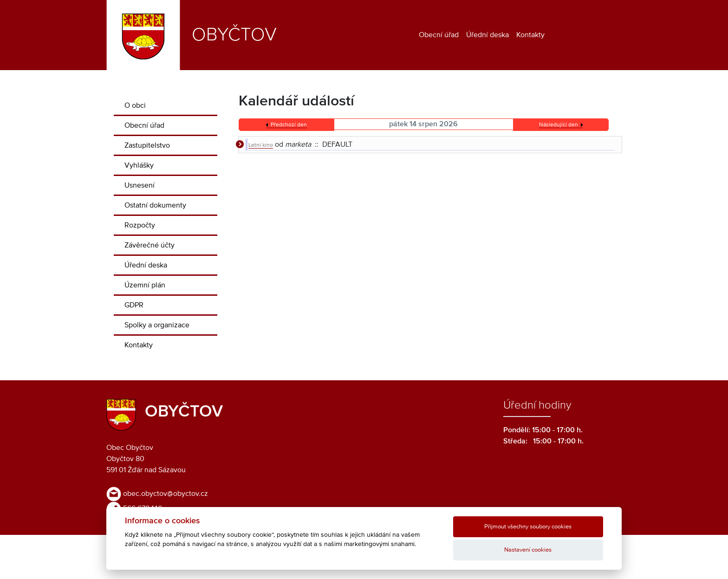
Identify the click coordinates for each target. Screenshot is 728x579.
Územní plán (145, 285)
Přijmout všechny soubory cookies (528, 527)
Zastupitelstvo (147, 145)
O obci (135, 105)
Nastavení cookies (528, 550)
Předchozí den (289, 125)
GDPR (134, 305)
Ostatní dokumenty (155, 205)
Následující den (559, 125)
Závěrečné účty (149, 245)
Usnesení (140, 185)
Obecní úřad (439, 35)
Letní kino (261, 145)
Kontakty (530, 35)
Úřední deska (487, 35)
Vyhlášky (139, 165)
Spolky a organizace (157, 325)
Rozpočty (140, 225)
